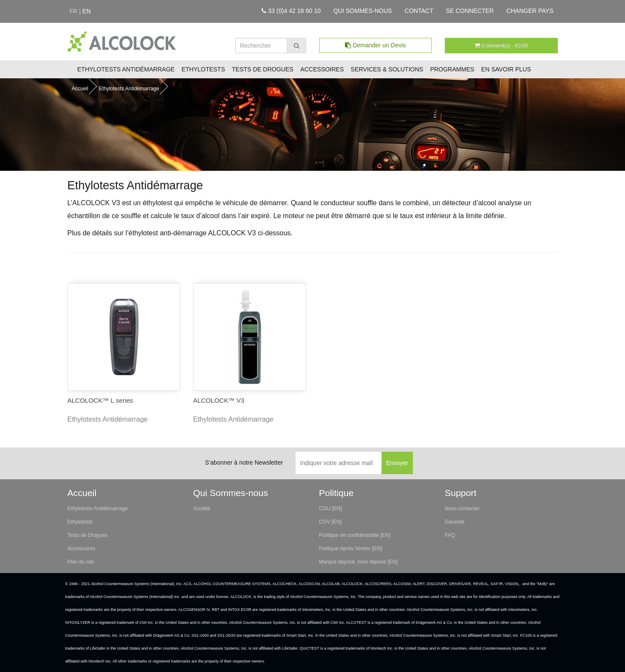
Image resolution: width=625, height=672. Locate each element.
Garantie (455, 522)
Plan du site (81, 562)
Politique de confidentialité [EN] (355, 535)
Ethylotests (203, 69)
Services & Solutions (387, 69)
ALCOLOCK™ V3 (219, 400)
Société (202, 509)
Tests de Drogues (263, 69)
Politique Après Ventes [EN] (351, 549)
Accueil (80, 89)
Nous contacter (462, 509)
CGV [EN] (331, 522)
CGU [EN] (331, 509)
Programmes (452, 69)
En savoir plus (506, 69)
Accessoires (322, 69)
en (87, 11)
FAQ (450, 535)
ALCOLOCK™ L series (100, 400)
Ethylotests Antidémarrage (126, 69)
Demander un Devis (376, 45)
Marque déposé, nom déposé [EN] (359, 562)
